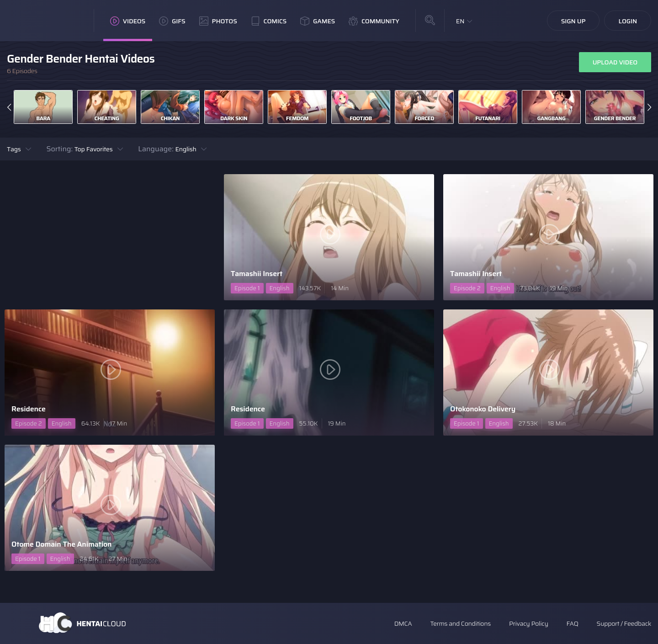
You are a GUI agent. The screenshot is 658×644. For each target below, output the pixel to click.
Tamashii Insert (257, 274)
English (186, 149)
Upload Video (615, 62)
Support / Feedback (624, 623)
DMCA (403, 623)
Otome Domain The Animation (61, 544)
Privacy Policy (529, 623)
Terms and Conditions (460, 623)
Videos (128, 21)
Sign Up (573, 21)
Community (374, 21)
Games (318, 21)
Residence (29, 409)
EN (460, 21)
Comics (269, 21)
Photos (218, 21)
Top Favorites (94, 149)
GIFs (172, 21)
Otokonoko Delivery (483, 409)
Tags (14, 149)
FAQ (573, 623)
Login (628, 21)
